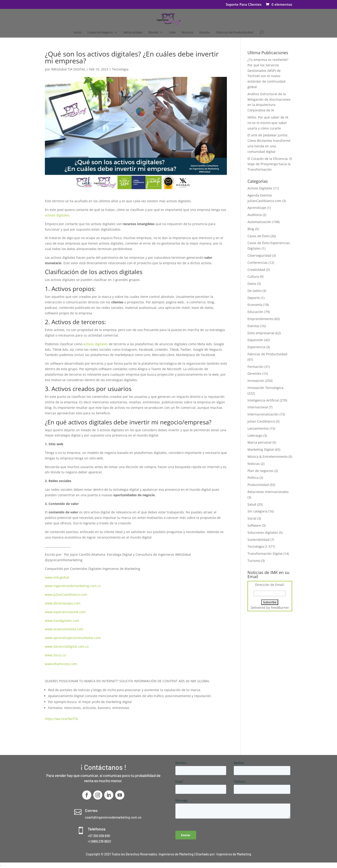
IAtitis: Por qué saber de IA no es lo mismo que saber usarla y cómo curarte (268, 123)
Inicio (78, 32)
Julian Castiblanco (261, 421)
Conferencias (258, 263)
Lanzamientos (258, 428)
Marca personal (260, 442)
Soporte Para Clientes (244, 5)
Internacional (258, 407)
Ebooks (153, 32)
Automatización (259, 222)
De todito (254, 291)
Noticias (187, 32)
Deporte (254, 298)
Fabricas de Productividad (267, 354)
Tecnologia (120, 69)
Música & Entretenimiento (268, 457)
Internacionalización (263, 414)
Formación (255, 367)
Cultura (253, 276)
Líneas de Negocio (100, 32)
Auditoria (255, 215)
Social (252, 518)
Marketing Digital (261, 449)
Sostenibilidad (258, 540)
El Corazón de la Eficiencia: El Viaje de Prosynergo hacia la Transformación (270, 164)
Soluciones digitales (263, 532)
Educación (255, 312)
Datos (252, 284)
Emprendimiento (260, 319)
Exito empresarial (261, 333)
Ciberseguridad (259, 255)
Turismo (254, 561)
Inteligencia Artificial (263, 400)
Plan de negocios (260, 471)
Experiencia (256, 347)
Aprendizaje (257, 208)
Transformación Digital (265, 554)
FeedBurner (280, 608)
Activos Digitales (260, 188)
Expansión (255, 340)
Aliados (205, 32)
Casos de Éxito (258, 236)
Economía (255, 305)
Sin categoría (257, 511)
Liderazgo (255, 435)
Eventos (253, 326)
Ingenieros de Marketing (234, 854)
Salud (252, 504)
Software (254, 525)
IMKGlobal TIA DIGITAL (68, 69)
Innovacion (256, 381)
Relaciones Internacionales (268, 492)
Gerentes (254, 373)
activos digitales (57, 215)
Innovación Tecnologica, (266, 388)
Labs (172, 32)
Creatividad (256, 270)
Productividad (258, 485)
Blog (251, 229)
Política (253, 478)
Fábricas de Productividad (234, 32)
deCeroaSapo (133, 32)
